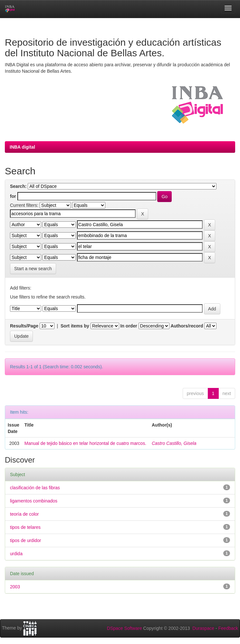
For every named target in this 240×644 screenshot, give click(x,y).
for (13, 196)
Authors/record (187, 326)
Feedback (228, 628)
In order (129, 326)
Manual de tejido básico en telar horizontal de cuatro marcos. (85, 443)
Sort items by (75, 326)
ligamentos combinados (34, 501)
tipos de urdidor (26, 540)
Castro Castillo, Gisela (174, 443)
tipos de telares (25, 527)
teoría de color (24, 514)
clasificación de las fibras (35, 488)
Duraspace (203, 628)
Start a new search (33, 269)
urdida (16, 554)
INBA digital (22, 147)
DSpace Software (125, 628)
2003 (15, 587)
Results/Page (24, 326)
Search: (18, 186)
